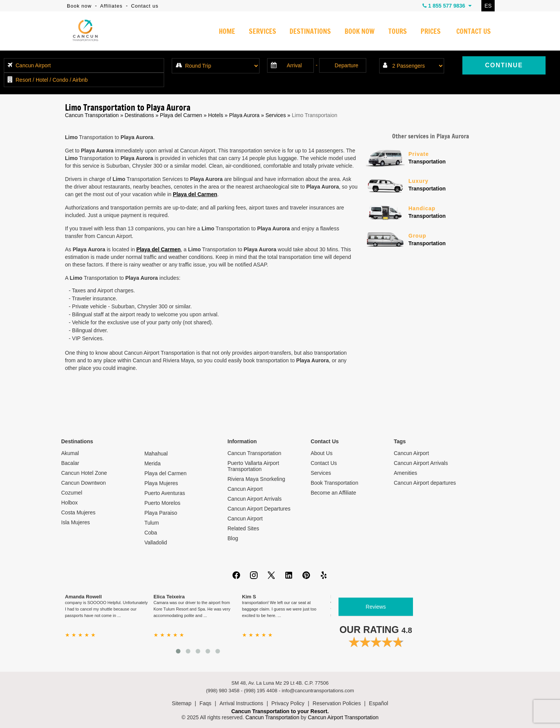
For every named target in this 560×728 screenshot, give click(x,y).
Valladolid (156, 542)
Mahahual (156, 454)
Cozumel (72, 493)
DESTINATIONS (310, 32)
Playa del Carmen (181, 115)
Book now (79, 6)
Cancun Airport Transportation (343, 717)
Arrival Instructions (241, 703)
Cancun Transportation (92, 115)
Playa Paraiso (161, 513)
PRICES (431, 32)
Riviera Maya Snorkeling (256, 479)
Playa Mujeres (161, 483)
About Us (322, 453)
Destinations (139, 115)
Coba (151, 533)
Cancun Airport (245, 489)
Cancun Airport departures (425, 483)
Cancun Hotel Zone (84, 473)
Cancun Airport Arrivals (255, 499)
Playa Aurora (244, 115)
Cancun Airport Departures (259, 509)
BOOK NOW (360, 32)
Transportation (452, 157)
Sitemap (181, 703)
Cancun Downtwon (84, 483)
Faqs (205, 703)
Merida (153, 463)
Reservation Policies (337, 703)
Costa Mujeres (78, 512)
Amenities (406, 473)
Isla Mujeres (75, 522)
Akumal (70, 453)
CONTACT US (474, 32)
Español (379, 703)
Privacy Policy (288, 703)
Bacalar (70, 463)
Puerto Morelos (162, 503)
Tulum (152, 523)
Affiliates (112, 6)
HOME (227, 32)
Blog (233, 538)
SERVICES (263, 32)
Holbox (70, 503)
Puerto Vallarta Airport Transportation (253, 466)
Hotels (216, 115)
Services (276, 115)
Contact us (145, 6)
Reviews (376, 607)
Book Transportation (335, 483)
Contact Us (324, 463)
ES (488, 6)
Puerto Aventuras (165, 493)
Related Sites (243, 528)
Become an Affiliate (334, 493)
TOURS (398, 32)
